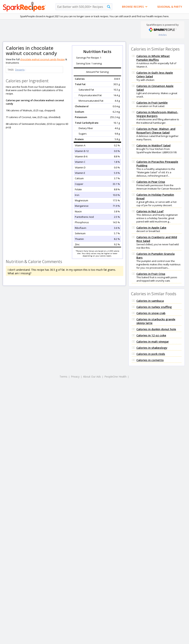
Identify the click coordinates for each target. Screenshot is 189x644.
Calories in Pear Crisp (151, 182)
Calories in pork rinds (151, 354)
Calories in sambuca (150, 301)
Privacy (75, 377)
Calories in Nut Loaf (150, 211)
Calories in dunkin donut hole (156, 329)
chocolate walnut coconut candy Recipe (42, 59)
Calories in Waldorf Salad (153, 145)
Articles (163, 35)
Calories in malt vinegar (153, 341)
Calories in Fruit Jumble (152, 103)
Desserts (20, 70)
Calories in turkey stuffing (154, 307)
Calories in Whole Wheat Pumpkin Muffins (153, 58)
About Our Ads (92, 377)
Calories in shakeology (152, 348)
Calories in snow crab (151, 313)
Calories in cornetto (150, 360)
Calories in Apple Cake (151, 228)
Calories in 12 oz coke (151, 335)
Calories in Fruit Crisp (151, 274)
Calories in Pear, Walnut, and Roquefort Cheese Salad (156, 131)
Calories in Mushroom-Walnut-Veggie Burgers (157, 114)
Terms (63, 377)
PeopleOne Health (115, 377)
